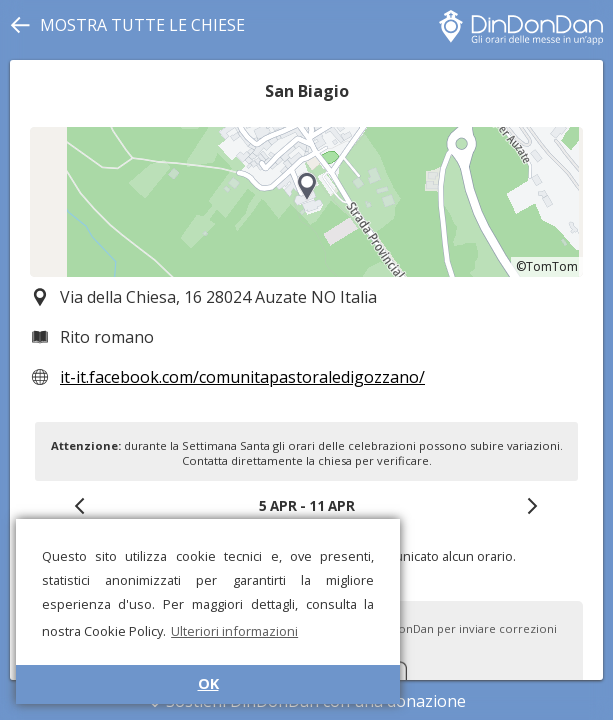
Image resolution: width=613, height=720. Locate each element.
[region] (306, 202)
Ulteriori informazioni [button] (234, 631)
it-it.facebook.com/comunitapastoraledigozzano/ (242, 377)
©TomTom (547, 266)
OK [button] (208, 683)
